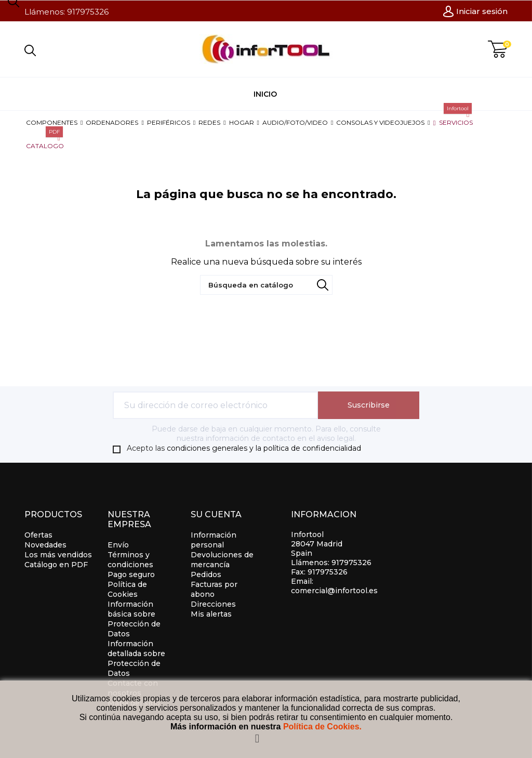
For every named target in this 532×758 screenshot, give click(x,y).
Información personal (214, 540)
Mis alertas (211, 614)
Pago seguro (131, 574)
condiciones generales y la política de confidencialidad (264, 448)
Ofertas (38, 535)
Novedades (45, 545)
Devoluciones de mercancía (222, 560)
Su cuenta (216, 514)
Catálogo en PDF (56, 565)
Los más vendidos (58, 555)
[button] (54, 122)
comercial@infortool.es (334, 591)
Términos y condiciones (130, 560)
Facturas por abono (214, 589)
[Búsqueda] (266, 285)
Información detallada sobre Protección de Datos (136, 658)
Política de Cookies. (322, 727)
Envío (118, 545)
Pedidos (206, 574)
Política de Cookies (127, 589)
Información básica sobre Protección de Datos (134, 619)
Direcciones (213, 604)
